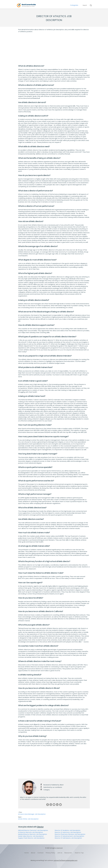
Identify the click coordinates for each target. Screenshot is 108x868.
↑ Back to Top (79, 853)
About (33, 853)
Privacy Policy (50, 853)
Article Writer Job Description (28, 819)
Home (27, 853)
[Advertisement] (54, 49)
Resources (68, 853)
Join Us (60, 853)
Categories (74, 5)
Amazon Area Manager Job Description (32, 814)
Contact (41, 853)
